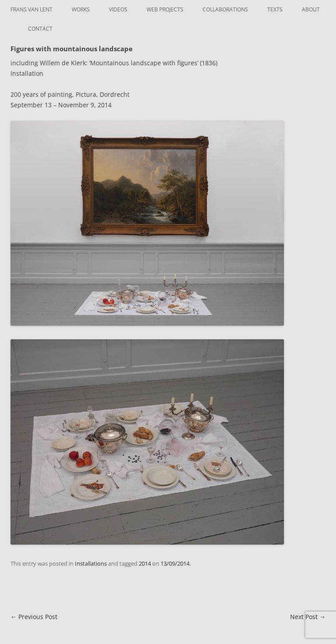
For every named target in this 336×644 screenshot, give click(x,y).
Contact (40, 29)
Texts (275, 9)
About (311, 9)
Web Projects (165, 9)
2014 (145, 563)
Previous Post (34, 617)
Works (81, 9)
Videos (118, 9)
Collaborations (225, 9)
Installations (91, 563)
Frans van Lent (31, 9)
